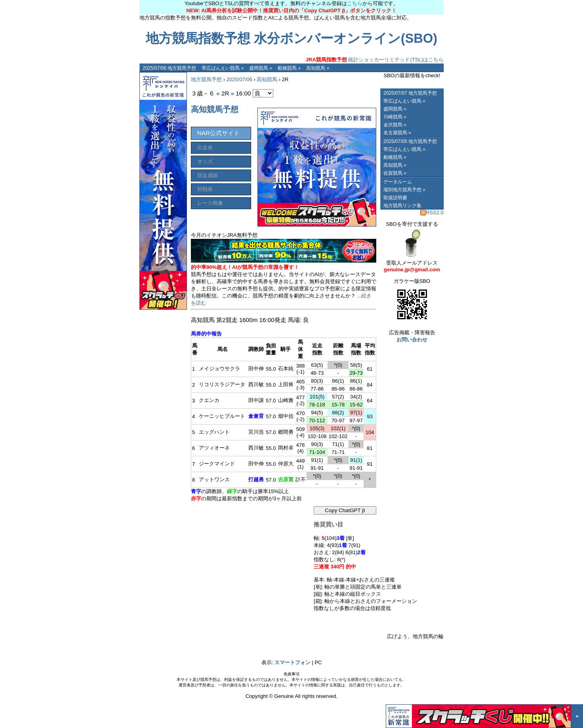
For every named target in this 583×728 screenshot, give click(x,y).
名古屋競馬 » (397, 133)
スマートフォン (292, 662)
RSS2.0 (432, 212)
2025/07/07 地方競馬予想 (410, 93)
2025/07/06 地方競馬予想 (169, 68)
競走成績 (208, 175)
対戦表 (205, 189)
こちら (355, 3)
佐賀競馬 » (395, 173)
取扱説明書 (395, 198)
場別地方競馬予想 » (404, 190)
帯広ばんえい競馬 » (223, 68)
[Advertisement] (250, 556)
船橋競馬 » (289, 68)
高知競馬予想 (215, 109)
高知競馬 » (318, 68)
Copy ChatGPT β (345, 510)
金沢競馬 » (395, 125)
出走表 (205, 148)
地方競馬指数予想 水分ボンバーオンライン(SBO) (291, 38)
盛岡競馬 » (261, 68)
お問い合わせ (412, 340)
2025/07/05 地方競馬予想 (410, 141)
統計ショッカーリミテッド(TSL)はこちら (375, 60)
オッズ (205, 161)
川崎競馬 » (395, 117)
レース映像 (210, 203)
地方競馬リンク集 (402, 206)
